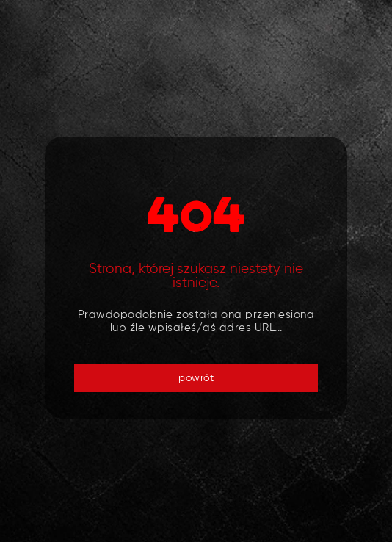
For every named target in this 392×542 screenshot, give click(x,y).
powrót (196, 378)
